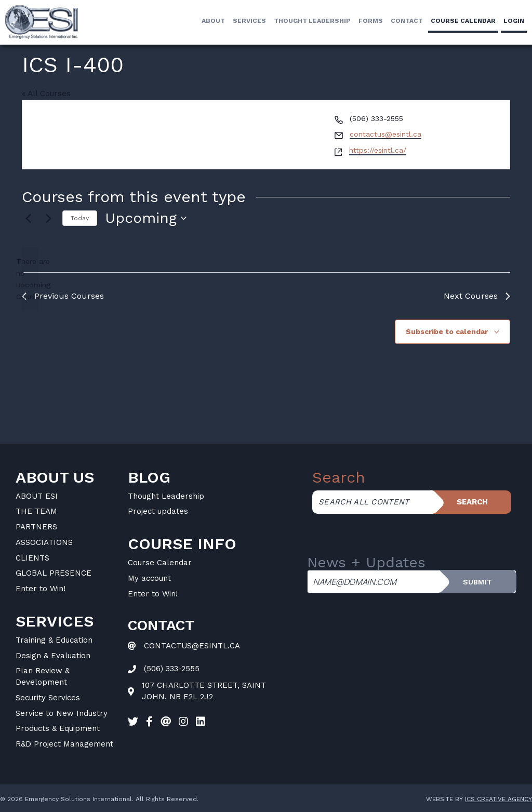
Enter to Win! (41, 589)
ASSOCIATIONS (44, 542)
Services (249, 21)
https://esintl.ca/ (378, 150)
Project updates (158, 511)
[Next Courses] (48, 218)
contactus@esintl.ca (385, 134)
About (213, 21)
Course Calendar (160, 563)
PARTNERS (36, 527)
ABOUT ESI (37, 496)
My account (149, 578)
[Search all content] (373, 502)
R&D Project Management (64, 744)
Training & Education (54, 640)
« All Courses (46, 94)
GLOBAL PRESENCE (54, 573)
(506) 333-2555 (172, 669)
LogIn (514, 21)
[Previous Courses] (28, 218)
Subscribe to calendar (447, 331)
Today (80, 218)
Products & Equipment (58, 728)
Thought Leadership (312, 21)
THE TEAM (36, 511)
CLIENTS (32, 558)
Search (472, 502)
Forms (371, 21)
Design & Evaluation (53, 656)
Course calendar (463, 21)
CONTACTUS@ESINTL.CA (192, 646)
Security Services (48, 698)
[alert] (30, 279)
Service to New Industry (62, 713)
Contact (407, 21)
